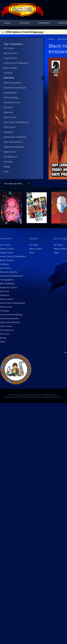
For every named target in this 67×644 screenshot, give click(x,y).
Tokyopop (8, 132)
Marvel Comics (10, 53)
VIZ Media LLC (11, 157)
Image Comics (10, 58)
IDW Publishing (11, 98)
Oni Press (8, 107)
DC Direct (34, 245)
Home (7, 23)
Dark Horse (9, 78)
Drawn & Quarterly (12, 83)
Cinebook (8, 73)
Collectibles (44, 23)
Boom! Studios (10, 68)
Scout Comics (10, 117)
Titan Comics (10, 127)
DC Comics (9, 48)
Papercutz (8, 112)
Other (6, 172)
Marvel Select (35, 249)
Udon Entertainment (13, 142)
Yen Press (8, 162)
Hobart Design (57, 397)
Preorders (25, 23)
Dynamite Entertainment (15, 88)
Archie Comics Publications (16, 63)
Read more (38, 32)
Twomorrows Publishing (15, 137)
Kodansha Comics (12, 103)
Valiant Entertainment (14, 147)
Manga (7, 167)
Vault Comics (10, 152)
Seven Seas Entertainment (16, 122)
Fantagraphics (10, 93)
